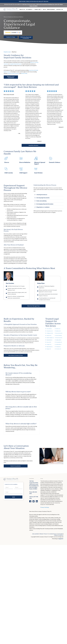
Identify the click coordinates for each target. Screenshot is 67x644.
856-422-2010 (37, 1)
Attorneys (30, 9)
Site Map (60, 533)
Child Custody (9, 172)
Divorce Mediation (25, 161)
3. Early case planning (41, 200)
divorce (32, 62)
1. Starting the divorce (41, 193)
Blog (44, 9)
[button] (13, 33)
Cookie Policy (53, 533)
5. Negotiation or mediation (43, 206)
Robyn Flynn (41, 282)
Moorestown (16, 73)
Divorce (7, 161)
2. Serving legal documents (43, 197)
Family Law (38, 9)
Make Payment (51, 9)
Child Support (23, 172)
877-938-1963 (45, 1)
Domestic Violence (55, 161)
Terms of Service (59, 534)
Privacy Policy (44, 533)
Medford (10, 73)
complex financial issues (15, 64)
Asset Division (38, 172)
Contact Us (59, 9)
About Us (22, 9)
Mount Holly (24, 73)
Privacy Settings (45, 506)
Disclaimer (35, 533)
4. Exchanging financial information (44, 203)
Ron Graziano (10, 282)
